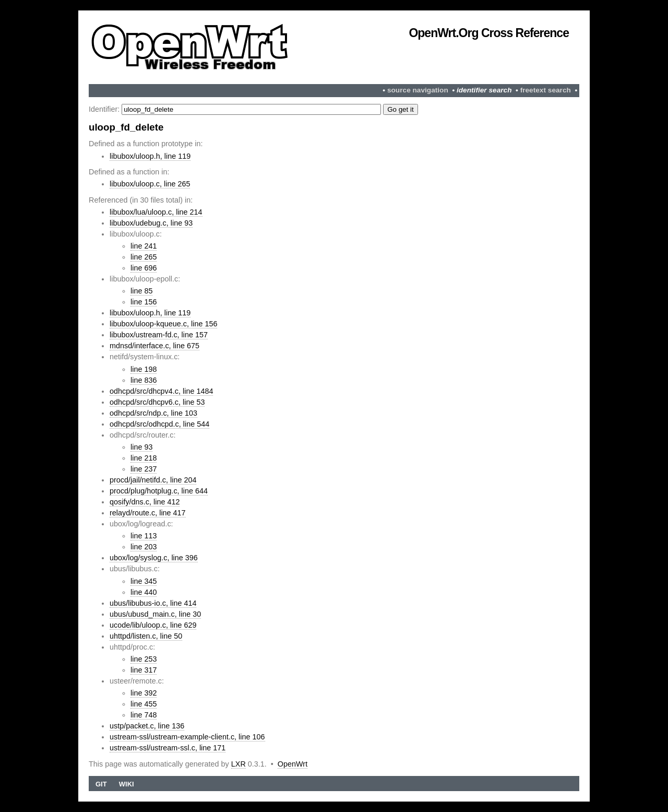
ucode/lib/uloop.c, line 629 (153, 625)
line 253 (144, 659)
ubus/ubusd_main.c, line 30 (155, 614)
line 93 (141, 447)
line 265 (144, 257)
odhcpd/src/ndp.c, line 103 (153, 413)
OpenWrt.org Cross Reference (489, 33)
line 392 (144, 693)
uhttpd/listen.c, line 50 (146, 636)
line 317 (144, 670)
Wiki (127, 784)
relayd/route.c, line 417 (148, 513)
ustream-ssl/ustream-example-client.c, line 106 (187, 737)
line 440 (144, 592)
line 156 (144, 302)
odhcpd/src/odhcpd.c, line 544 (159, 424)
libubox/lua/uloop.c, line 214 (156, 212)
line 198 (144, 369)
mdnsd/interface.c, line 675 (154, 346)
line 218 (144, 458)
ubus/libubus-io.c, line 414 (153, 603)
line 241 (144, 246)
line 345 (144, 581)
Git (101, 784)
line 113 (144, 536)
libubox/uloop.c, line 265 (150, 184)
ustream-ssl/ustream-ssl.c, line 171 (168, 748)
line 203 (144, 547)
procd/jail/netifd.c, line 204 (153, 480)
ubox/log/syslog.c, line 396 (154, 558)
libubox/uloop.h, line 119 (150, 156)
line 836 (144, 380)
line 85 (141, 291)
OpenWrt (293, 764)
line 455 (144, 704)
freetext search (546, 90)
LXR (238, 764)
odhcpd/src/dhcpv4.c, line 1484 (161, 391)
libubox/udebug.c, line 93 (151, 223)
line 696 (144, 268)
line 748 (144, 715)
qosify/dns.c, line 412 (145, 502)
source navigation (418, 90)
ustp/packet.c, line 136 (147, 726)
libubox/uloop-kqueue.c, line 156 (163, 324)
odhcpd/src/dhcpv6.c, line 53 (157, 402)
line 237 (144, 469)
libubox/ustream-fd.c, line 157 (159, 335)
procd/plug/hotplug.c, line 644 (159, 491)
